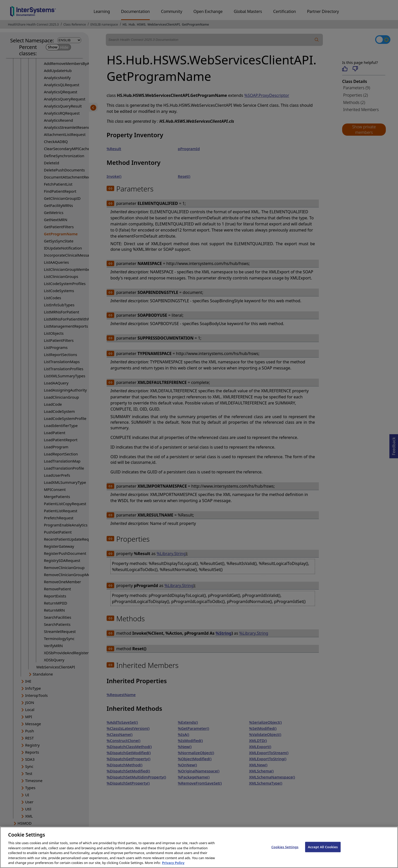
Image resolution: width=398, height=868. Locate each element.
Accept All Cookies (323, 851)
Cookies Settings (285, 851)
